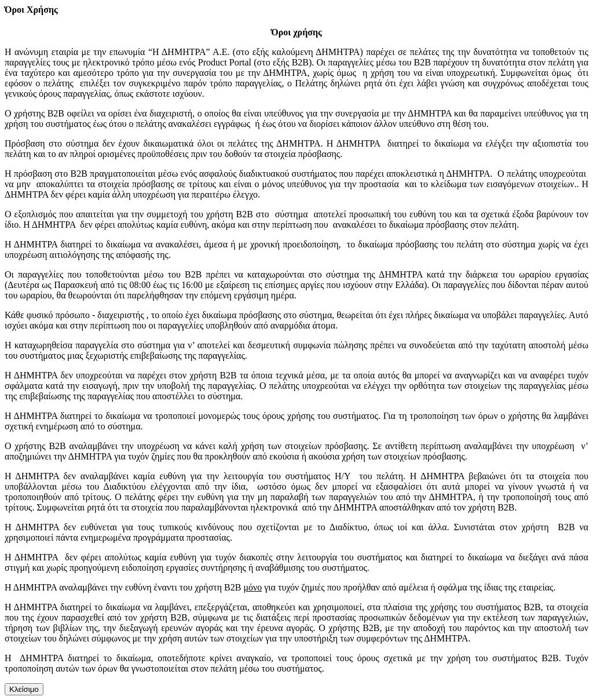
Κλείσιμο (24, 689)
